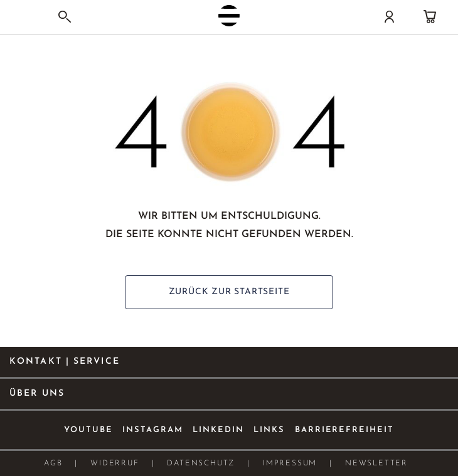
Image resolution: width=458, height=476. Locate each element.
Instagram (153, 430)
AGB (53, 463)
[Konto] (389, 17)
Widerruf (114, 463)
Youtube (88, 430)
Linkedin (218, 430)
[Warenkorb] (430, 17)
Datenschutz (201, 463)
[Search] (65, 17)
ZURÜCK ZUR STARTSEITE (229, 292)
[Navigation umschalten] (22, 18)
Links (269, 430)
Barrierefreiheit (344, 430)
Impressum (290, 463)
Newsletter (376, 463)
